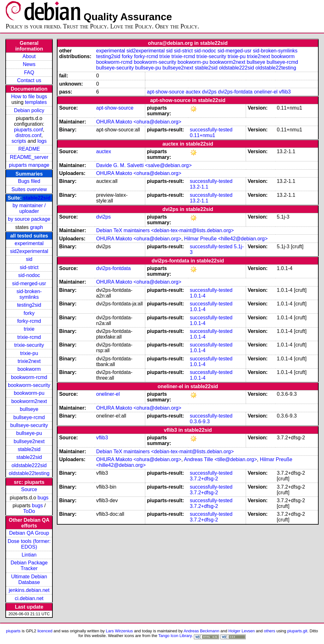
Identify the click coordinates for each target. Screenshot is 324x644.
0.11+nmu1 (203, 135)
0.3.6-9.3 (200, 421)
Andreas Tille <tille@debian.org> (220, 459)
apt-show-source (165, 92)
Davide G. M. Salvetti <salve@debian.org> (144, 165)
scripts (19, 141)
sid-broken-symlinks (29, 294)
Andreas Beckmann (201, 631)
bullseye (29, 409)
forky (29, 313)
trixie (29, 329)
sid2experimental (29, 251)
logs (42, 141)
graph (36, 227)
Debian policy (29, 110)
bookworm (29, 369)
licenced (45, 631)
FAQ (29, 72)
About (29, 56)
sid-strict (29, 267)
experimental (29, 243)
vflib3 (285, 92)
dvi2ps (209, 92)
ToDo (29, 511)
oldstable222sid (29, 465)
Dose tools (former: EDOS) (29, 544)
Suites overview (29, 189)
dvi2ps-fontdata (235, 92)
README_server (29, 157)
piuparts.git (297, 631)
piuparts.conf (28, 130)
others (270, 631)
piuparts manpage (29, 165)
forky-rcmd (29, 321)
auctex (193, 92)
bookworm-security (29, 385)
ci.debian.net (29, 598)
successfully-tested (211, 130)
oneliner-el (266, 92)
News (29, 64)
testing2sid (29, 305)
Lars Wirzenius (119, 631)
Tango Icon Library (175, 636)
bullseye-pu (29, 433)
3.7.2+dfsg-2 (204, 479)
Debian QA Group (29, 533)
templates (36, 102)
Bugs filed (29, 181)
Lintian (29, 555)
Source (29, 489)
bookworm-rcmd (29, 377)
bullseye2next (29, 441)
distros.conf (28, 135)
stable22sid (37, 198)
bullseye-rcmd (29, 417)
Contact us (29, 80)
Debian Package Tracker (29, 566)
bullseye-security (29, 425)
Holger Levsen (242, 631)
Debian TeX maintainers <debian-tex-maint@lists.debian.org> (165, 230)
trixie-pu (29, 353)
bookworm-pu (29, 393)
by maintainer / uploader (29, 208)
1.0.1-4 (198, 296)
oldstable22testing (29, 473)
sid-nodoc (29, 275)
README (29, 149)
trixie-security (29, 345)
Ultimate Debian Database (29, 579)
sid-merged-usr (29, 283)
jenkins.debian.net (29, 590)
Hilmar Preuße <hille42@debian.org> (226, 239)
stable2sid (29, 449)
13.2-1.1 (199, 187)
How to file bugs (29, 96)
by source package (29, 219)
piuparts (13, 631)
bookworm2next (29, 401)
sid (29, 259)
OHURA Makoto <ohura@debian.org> (139, 122)
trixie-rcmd (29, 337)
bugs (43, 498)
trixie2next (29, 361)
